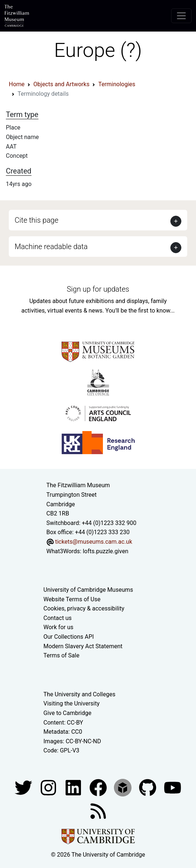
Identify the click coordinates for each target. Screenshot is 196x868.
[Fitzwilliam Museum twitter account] (24, 787)
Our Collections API (69, 637)
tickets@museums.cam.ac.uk (93, 542)
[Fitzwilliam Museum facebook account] (74, 787)
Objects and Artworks (61, 84)
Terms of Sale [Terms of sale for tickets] (62, 655)
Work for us (59, 627)
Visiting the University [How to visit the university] (72, 703)
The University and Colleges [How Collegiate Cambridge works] (79, 694)
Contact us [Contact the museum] (58, 618)
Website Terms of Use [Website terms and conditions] (72, 599)
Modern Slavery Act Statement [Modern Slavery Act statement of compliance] (83, 646)
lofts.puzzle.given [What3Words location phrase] (106, 551)
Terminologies (117, 84)
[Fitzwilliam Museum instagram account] (49, 787)
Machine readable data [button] (51, 247)
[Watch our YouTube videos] (173, 787)
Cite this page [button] (36, 220)
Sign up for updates (98, 289)
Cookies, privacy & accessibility (84, 608)
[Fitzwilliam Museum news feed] (98, 811)
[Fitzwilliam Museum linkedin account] (99, 787)
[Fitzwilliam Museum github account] (148, 787)
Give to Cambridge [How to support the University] (68, 713)
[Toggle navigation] (181, 16)
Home (17, 84)
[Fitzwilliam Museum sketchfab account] (123, 787)
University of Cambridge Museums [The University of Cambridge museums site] (88, 590)
